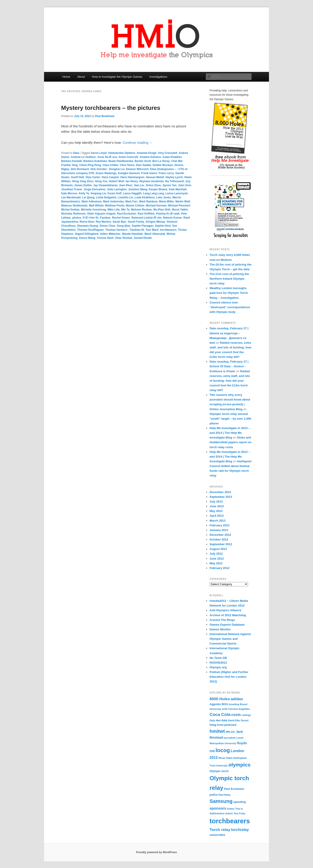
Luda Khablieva (145, 197)
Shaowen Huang (88, 226)
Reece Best (87, 222)
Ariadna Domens (150, 157)
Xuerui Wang (87, 238)
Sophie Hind (163, 226)
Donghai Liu (117, 169)
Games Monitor (220, 629)
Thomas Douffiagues (91, 230)
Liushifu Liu (125, 197)
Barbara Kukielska (95, 161)
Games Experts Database (227, 625)
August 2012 (218, 549)
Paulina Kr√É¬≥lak (168, 214)
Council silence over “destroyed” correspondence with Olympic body (230, 307)
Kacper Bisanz (158, 189)
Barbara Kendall (72, 161)
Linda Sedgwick (106, 197)
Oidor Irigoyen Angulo (101, 214)
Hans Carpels (110, 177)
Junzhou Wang (138, 189)
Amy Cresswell (167, 153)
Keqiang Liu (98, 193)
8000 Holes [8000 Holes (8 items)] (220, 699)
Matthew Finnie (115, 206)
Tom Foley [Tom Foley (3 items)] (240, 813)
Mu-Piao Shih (162, 210)
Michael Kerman (156, 206)
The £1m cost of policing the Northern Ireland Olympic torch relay (229, 279)
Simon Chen (107, 226)
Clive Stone (127, 165)
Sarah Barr (120, 222)
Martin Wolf (183, 201)
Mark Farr (131, 201)
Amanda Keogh (147, 153)
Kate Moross (69, 193)
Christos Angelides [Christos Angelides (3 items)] (239, 709)
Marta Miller (167, 201)
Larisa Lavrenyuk (177, 193)
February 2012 (219, 568)
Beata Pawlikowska (121, 161)
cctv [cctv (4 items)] (225, 709)
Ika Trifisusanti (174, 181)
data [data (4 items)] (224, 720)
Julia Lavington (117, 189)
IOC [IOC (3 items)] (233, 732)
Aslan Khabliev (172, 157)
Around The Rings (222, 620)
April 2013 (217, 516)
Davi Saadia (144, 165)
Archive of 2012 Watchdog (228, 615)
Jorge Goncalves (95, 189)
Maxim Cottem (135, 206)
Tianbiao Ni (137, 230)
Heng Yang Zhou (83, 181)
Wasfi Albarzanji (155, 234)
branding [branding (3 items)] (234, 704)
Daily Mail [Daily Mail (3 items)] (215, 720)
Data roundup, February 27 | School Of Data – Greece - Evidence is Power (229, 366)
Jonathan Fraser (72, 189)
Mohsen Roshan (142, 210)
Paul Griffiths (146, 214)
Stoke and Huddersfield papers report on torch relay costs (230, 442)
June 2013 (217, 506)
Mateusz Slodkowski (74, 206)
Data (76, 153)
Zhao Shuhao (124, 238)
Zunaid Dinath (143, 238)
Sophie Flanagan (143, 226)
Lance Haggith (132, 193)
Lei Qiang (88, 197)
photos (77, 218)
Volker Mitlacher (110, 234)
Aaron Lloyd (99, 153)
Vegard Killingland (87, 234)
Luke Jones (163, 197)
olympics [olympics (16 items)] (239, 765)
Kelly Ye (84, 193)
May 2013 (216, 511)
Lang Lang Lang (154, 193)
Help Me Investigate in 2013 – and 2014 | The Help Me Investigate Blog (230, 433)
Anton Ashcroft (128, 157)
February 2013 (219, 525)
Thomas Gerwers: (117, 230)
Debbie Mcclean (163, 165)
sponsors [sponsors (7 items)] (218, 808)
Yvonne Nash (105, 238)
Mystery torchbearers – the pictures (111, 108)
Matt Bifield (96, 206)
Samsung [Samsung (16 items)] (221, 801)
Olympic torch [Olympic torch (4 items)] (219, 771)
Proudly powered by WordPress (156, 852)
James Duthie (83, 185)
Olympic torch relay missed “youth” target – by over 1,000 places (230, 419)
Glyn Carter (93, 177)
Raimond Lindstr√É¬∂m (147, 218)
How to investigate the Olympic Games (117, 77)
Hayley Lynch (174, 177)
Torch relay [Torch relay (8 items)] (220, 830)
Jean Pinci (126, 185)
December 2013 (220, 492)
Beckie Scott (143, 161)
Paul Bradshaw (105, 116)
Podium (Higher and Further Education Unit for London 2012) (229, 677)
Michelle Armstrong (94, 210)
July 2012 (216, 554)
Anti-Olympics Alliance (225, 610)
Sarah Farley (136, 222)
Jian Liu (139, 185)
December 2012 (220, 535)
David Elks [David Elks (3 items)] (234, 720)
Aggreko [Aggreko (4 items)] (215, 704)
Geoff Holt (77, 177)
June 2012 (217, 559)
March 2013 (218, 521)
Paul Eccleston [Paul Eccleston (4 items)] (234, 789)
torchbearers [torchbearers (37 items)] (230, 821)
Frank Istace (149, 173)
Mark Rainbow (148, 201)
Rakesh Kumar (172, 218)
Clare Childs (110, 165)
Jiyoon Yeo (169, 185)
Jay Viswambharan (105, 185)
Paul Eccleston (126, 214)
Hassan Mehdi (155, 177)
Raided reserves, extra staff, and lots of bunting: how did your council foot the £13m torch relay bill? (230, 381)
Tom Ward (152, 230)
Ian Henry (132, 181)
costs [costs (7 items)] (236, 715)
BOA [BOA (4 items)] (225, 704)
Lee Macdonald (71, 197)
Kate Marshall (178, 189)
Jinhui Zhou (153, 185)
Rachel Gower (121, 218)
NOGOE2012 (218, 663)
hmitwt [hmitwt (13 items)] (217, 731)
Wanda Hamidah (133, 234)
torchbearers (168, 230)
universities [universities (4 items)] (217, 835)
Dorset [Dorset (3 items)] (245, 720)
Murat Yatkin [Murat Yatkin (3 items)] (226, 758)
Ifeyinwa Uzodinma (152, 181)
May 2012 (216, 563)
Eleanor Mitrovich (137, 169)
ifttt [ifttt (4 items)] (228, 732)
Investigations (158, 77)
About (81, 77)
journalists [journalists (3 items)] (230, 738)
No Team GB (218, 658)
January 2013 (219, 530)
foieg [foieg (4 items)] (213, 725)
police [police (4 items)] (214, 795)
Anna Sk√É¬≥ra (107, 157)
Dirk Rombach (80, 169)
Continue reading (137, 143)
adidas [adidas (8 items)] (237, 699)
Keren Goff (115, 193)
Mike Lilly (114, 210)
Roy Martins (103, 222)
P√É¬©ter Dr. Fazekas (97, 218)
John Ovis (185, 185)
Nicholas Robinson (73, 214)
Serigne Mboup (155, 222)
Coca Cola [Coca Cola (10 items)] (220, 714)
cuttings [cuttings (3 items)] (246, 715)
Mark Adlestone (92, 201)
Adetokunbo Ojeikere (122, 153)
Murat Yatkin (180, 210)
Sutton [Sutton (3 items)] (231, 809)
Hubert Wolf (116, 181)
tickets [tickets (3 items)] (229, 813)
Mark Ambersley (113, 201)
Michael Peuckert (179, 206)
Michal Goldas (70, 210)
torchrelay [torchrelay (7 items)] (240, 830)
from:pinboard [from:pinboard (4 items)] (227, 725)
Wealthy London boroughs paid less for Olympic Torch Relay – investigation (229, 293)
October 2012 (219, 539)
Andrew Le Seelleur (83, 157)
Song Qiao (123, 226)
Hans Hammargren (132, 177)
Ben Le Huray (161, 161)
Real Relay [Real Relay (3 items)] (225, 795)
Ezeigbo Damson (129, 173)
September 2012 (221, 544)
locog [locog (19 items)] (223, 750)
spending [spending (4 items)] (239, 802)
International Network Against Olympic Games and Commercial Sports (230, 639)
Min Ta (125, 210)
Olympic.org (218, 667)
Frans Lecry (166, 173)
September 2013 (221, 497)
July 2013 (216, 502)
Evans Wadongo (106, 173)
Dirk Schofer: (99, 169)
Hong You (101, 181)
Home (66, 77)
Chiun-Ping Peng (90, 165)
